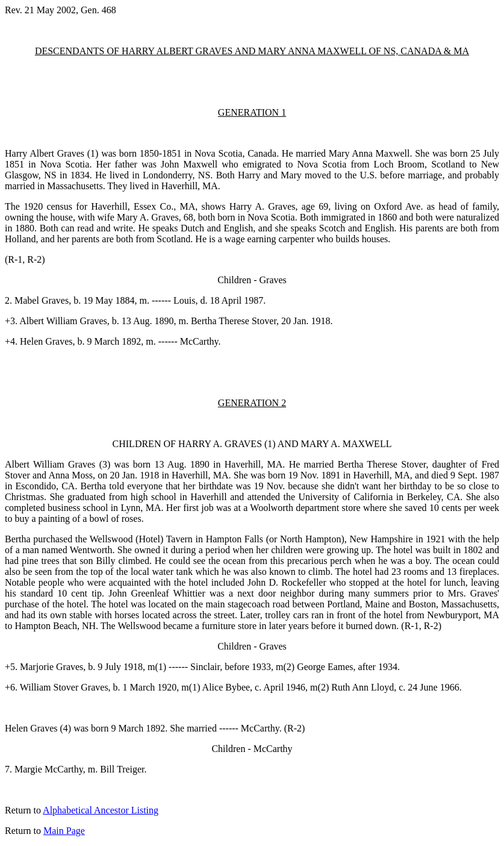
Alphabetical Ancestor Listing (101, 810)
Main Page (64, 831)
